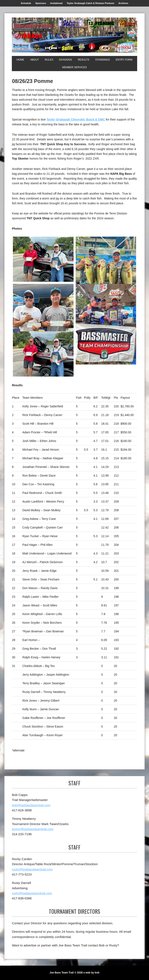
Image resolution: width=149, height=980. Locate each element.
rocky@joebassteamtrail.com (32, 869)
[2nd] (106, 270)
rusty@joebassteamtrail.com (32, 893)
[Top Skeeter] (43, 354)
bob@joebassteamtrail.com (31, 805)
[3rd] (43, 324)
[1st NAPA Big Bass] (106, 324)
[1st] (43, 259)
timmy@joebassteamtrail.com (33, 829)
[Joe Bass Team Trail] (74, 35)
